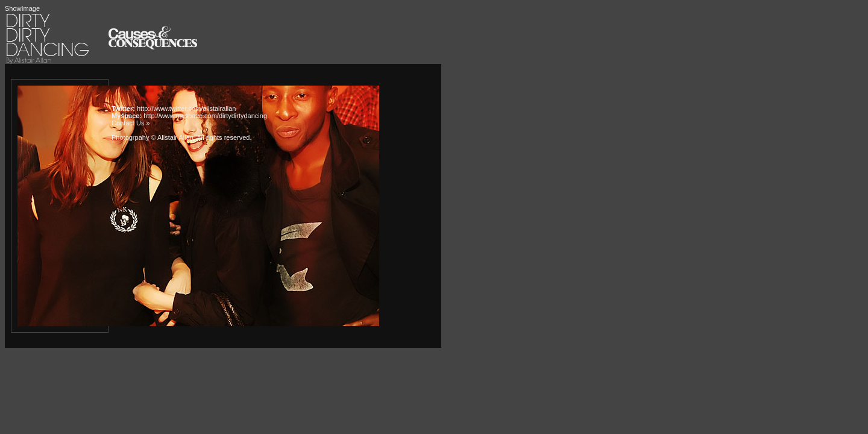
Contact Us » (131, 123)
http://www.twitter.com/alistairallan (186, 108)
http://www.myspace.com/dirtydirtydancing (205, 116)
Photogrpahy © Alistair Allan (153, 137)
